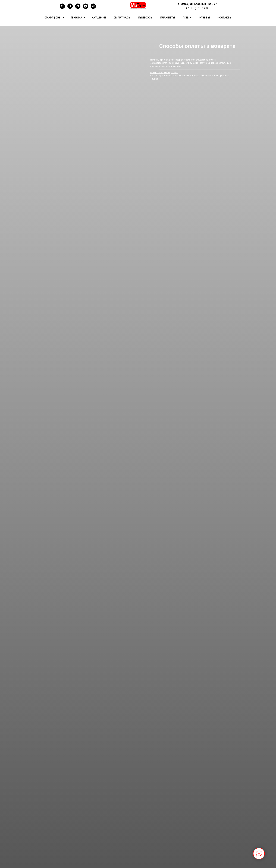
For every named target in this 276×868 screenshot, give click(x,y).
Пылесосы (145, 18)
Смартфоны (53, 18)
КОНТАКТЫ (225, 18)
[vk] (93, 8)
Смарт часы (122, 18)
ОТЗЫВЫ (204, 18)
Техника (77, 18)
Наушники (99, 18)
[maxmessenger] (78, 8)
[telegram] (70, 8)
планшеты (168, 18)
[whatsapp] (86, 8)
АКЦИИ (187, 18)
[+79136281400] (62, 8)
